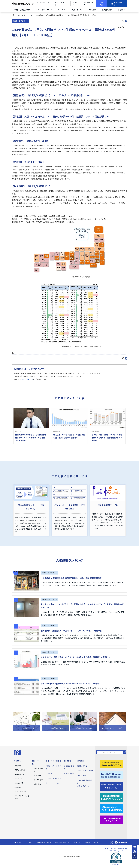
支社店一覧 (19, 783)
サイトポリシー (27, 379)
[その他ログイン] (111, 786)
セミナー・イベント (53, 783)
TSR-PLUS (62, 10)
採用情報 (81, 761)
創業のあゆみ (20, 774)
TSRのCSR (19, 779)
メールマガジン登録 (85, 771)
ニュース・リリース (53, 778)
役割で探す (37, 784)
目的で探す (37, 776)
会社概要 (18, 766)
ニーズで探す (38, 780)
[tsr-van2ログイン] (111, 764)
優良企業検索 (107, 10)
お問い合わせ (82, 766)
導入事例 (93, 10)
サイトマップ (82, 775)
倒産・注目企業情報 (22, 10)
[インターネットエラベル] (111, 808)
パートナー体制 (21, 792)
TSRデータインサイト (44, 10)
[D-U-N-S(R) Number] (111, 775)
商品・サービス (77, 10)
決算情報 (18, 787)
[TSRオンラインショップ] (111, 797)
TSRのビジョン (20, 770)
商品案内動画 (69, 774)
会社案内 (121, 10)
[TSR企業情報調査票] (111, 819)
